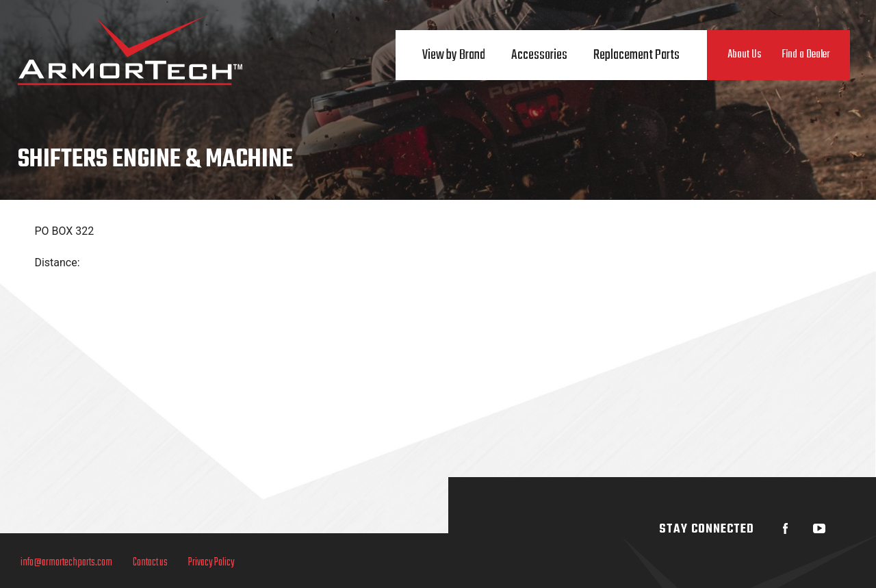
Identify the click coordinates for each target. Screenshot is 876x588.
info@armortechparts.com (66, 563)
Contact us (150, 563)
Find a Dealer (806, 55)
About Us (744, 55)
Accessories (539, 55)
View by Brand (454, 55)
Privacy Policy (211, 563)
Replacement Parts (636, 55)
